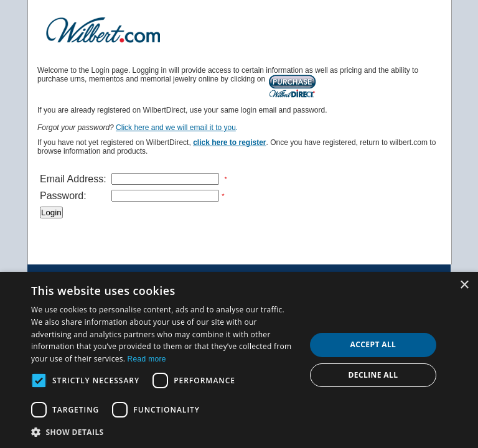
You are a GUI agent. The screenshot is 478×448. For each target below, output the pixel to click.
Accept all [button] (373, 344)
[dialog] (239, 360)
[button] (164, 432)
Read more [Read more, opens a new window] (147, 359)
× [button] (464, 285)
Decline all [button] (373, 375)
